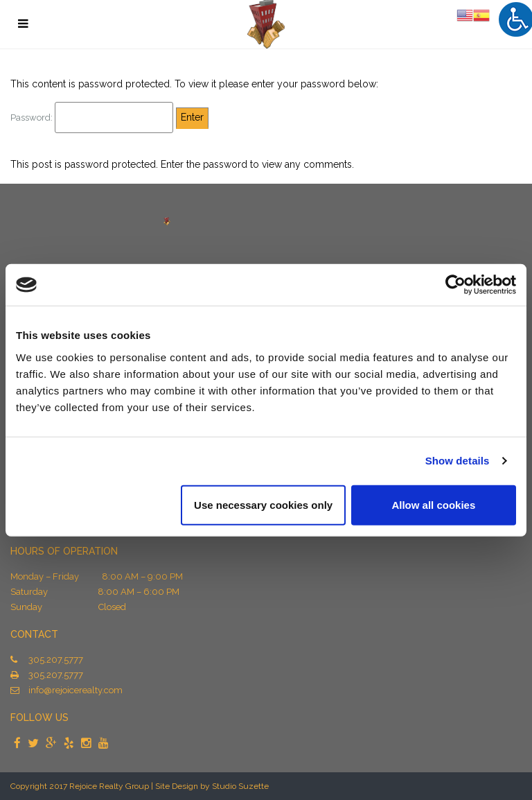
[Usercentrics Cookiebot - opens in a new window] (455, 285)
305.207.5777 (56, 660)
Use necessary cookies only (263, 504)
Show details (458, 461)
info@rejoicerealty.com (76, 690)
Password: (92, 118)
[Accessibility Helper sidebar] (515, 19)
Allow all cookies (433, 504)
